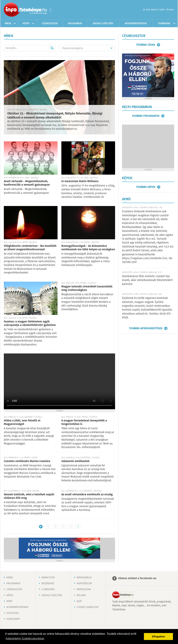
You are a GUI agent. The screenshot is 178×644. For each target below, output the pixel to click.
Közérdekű (48, 584)
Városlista (50, 10)
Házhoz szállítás (103, 24)
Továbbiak (164, 24)
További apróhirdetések (146, 328)
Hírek (8, 24)
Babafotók (48, 578)
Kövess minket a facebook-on (137, 578)
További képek (146, 187)
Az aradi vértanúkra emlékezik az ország (87, 495)
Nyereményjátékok (136, 24)
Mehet (52, 48)
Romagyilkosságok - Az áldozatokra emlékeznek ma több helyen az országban (88, 248)
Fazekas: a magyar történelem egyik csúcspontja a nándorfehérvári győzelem (30, 323)
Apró (9, 601)
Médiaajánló (84, 578)
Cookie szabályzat (88, 607)
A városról (48, 589)
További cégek (146, 45)
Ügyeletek (12, 613)
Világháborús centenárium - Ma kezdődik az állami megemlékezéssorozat (30, 248)
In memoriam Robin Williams (80, 181)
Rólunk (81, 595)
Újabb (41, 527)
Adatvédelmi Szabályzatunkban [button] (25, 639)
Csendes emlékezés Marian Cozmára (27, 461)
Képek (26, 24)
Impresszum (84, 589)
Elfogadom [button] (159, 637)
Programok (75, 24)
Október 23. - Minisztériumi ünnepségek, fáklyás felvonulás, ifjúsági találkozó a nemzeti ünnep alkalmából (55, 116)
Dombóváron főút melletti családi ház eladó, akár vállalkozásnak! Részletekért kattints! (147, 280)
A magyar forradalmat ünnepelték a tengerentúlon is (84, 422)
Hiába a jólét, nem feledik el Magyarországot (22, 422)
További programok (146, 116)
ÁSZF (79, 601)
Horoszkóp (13, 619)
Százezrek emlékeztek (75, 461)
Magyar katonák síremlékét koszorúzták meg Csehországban (87, 288)
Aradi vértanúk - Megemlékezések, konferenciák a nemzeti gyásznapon (27, 183)
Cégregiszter (50, 24)
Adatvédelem (84, 584)
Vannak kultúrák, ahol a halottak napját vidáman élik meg (29, 496)
